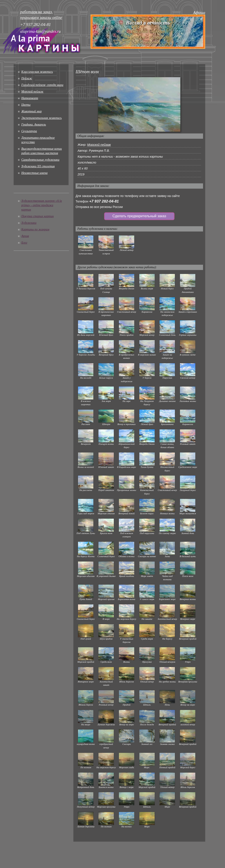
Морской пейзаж (32, 92)
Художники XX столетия (38, 166)
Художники (29, 223)
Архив (25, 236)
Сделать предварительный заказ (139, 216)
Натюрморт (30, 98)
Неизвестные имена (34, 173)
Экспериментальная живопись (42, 118)
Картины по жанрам (35, 229)
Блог (24, 243)
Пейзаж (27, 78)
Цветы (26, 105)
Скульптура (29, 131)
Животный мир (32, 111)
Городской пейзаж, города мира (42, 85)
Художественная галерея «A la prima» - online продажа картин (42, 205)
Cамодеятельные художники (40, 160)
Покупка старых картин (37, 216)
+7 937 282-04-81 (104, 201)
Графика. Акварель (34, 125)
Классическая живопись (37, 72)
